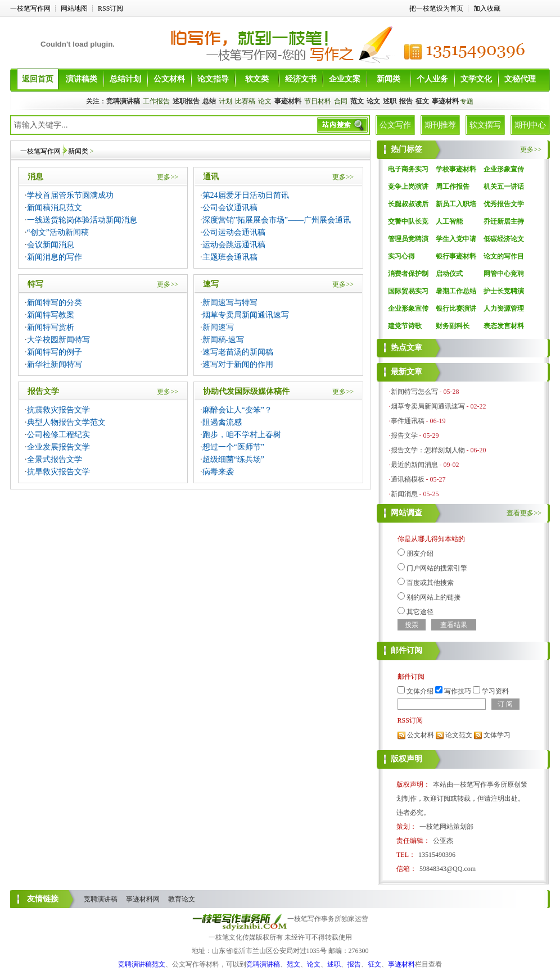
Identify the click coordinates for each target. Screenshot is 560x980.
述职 (334, 964)
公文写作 (395, 125)
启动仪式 (449, 274)
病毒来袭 (218, 472)
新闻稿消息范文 (55, 208)
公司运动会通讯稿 (234, 232)
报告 (354, 964)
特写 (35, 284)
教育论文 (182, 899)
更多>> (168, 177)
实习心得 (401, 256)
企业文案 (345, 79)
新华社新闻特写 (55, 364)
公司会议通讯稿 (230, 208)
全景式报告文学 (55, 459)
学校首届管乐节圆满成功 (70, 195)
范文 (293, 964)
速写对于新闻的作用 (238, 364)
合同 (341, 101)
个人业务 (432, 79)
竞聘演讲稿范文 (142, 964)
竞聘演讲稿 (101, 899)
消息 (35, 177)
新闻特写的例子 (55, 352)
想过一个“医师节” (233, 447)
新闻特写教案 (51, 315)
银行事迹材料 (456, 256)
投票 (412, 625)
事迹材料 (401, 964)
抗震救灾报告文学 (58, 410)
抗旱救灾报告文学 (58, 472)
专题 (467, 101)
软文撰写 (485, 125)
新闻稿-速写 (223, 340)
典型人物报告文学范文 (66, 422)
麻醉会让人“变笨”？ (237, 410)
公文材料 (169, 79)
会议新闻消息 (51, 245)
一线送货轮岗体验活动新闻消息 (82, 220)
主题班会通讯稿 (230, 257)
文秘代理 (520, 79)
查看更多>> (524, 513)
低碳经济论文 (504, 239)
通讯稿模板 (408, 479)
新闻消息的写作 (55, 257)
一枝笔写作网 (30, 8)
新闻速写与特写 (230, 303)
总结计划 (125, 79)
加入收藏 (487, 8)
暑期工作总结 (456, 291)
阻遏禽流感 (222, 422)
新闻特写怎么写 (414, 392)
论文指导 (213, 79)
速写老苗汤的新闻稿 (238, 352)
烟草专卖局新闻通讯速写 (246, 315)
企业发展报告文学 (58, 447)
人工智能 (449, 221)
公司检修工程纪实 (58, 435)
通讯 (211, 177)
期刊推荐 (440, 125)
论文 (265, 101)
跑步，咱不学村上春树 (242, 435)
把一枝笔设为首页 (436, 8)
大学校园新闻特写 (58, 340)
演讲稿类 (82, 79)
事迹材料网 (143, 899)
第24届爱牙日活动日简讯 (246, 195)
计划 (225, 101)
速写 (211, 284)
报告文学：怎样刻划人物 (428, 450)
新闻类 (389, 79)
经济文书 (301, 79)
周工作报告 (453, 187)
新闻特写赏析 (51, 327)
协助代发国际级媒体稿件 (246, 391)
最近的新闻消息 (414, 465)
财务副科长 (453, 326)
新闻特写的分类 (55, 303)
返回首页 (38, 79)
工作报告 (156, 101)
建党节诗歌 (405, 326)
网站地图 (74, 8)
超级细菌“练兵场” (233, 459)
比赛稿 (245, 101)
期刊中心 (530, 125)
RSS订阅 (110, 8)
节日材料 (318, 101)
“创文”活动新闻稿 (58, 232)
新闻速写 (218, 327)
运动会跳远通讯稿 (234, 245)
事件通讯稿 (408, 421)
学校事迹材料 (456, 169)
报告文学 (43, 391)
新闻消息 (404, 494)
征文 (374, 964)
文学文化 (476, 79)
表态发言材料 (504, 326)
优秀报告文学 (504, 204)
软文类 (257, 79)
